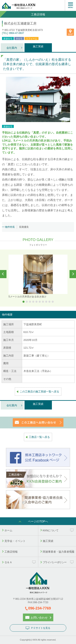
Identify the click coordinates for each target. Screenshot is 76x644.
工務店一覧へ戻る (39, 437)
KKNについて (51, 530)
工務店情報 (11, 552)
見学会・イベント (15, 541)
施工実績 (38, 46)
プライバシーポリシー (55, 562)
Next (73, 274)
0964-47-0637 (17, 33)
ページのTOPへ (38, 521)
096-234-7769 (40, 608)
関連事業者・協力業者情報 (59, 552)
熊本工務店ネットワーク (25, 6)
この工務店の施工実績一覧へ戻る (39, 392)
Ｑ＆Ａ (8, 562)
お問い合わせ (39, 618)
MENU (70, 5)
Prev (3, 274)
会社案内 (12, 48)
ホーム (8, 530)
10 (53, 302)
